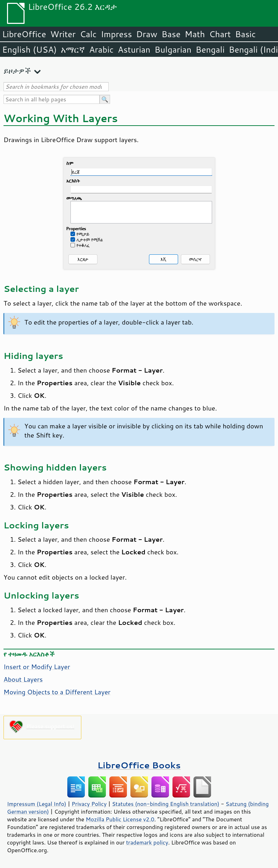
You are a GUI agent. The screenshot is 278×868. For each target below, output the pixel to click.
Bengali (210, 49)
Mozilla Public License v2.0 (120, 819)
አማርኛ (73, 49)
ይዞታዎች (17, 71)
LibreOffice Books (139, 765)
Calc (88, 34)
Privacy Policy (89, 804)
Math (195, 34)
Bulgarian (173, 49)
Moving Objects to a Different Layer (57, 692)
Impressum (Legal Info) (37, 804)
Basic (245, 34)
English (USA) (29, 49)
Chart (220, 34)
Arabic (101, 49)
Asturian (134, 49)
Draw (147, 34)
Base (171, 34)
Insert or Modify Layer (37, 667)
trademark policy (147, 842)
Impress (117, 34)
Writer (63, 34)
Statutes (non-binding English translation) (165, 804)
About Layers (23, 679)
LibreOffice (24, 34)
